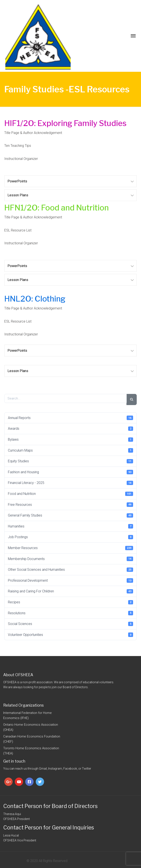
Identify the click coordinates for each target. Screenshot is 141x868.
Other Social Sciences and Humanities (70, 570)
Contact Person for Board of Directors (50, 806)
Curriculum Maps (70, 450)
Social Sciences (70, 624)
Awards (70, 429)
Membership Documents (70, 559)
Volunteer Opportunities (70, 635)
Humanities (70, 526)
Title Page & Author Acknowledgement (33, 133)
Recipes (70, 602)
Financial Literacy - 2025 (70, 483)
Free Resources (70, 505)
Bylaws (70, 440)
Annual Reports (70, 418)
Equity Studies (70, 461)
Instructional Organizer (21, 159)
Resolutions (70, 613)
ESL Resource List (18, 230)
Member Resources (70, 548)
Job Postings (70, 537)
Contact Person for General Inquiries (49, 827)
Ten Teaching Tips (18, 146)
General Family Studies (70, 515)
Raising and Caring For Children (70, 591)
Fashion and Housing (70, 472)
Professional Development (70, 580)
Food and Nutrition (70, 494)
